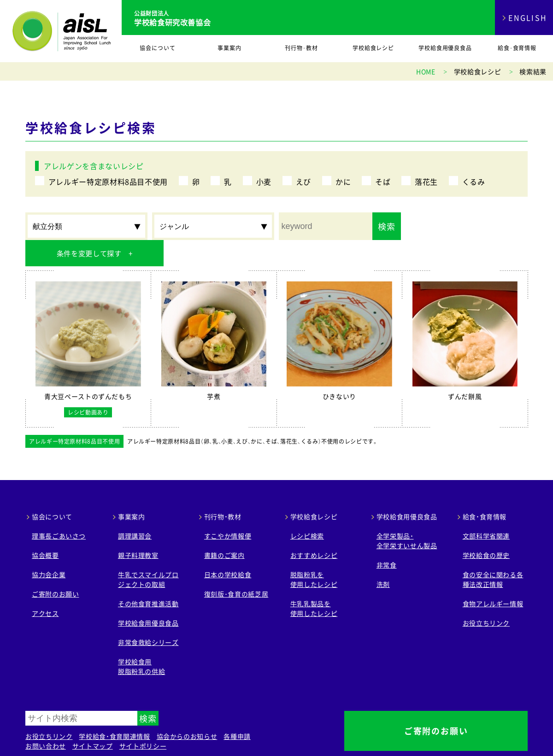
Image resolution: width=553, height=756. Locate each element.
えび (303, 182)
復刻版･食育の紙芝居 (236, 568)
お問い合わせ (46, 720)
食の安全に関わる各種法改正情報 (493, 553)
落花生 (426, 182)
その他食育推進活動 (148, 577)
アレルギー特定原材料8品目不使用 (108, 182)
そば (383, 182)
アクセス (45, 587)
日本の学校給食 (228, 548)
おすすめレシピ (314, 529)
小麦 (264, 182)
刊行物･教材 (301, 48)
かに (343, 182)
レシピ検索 (307, 510)
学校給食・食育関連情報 (114, 710)
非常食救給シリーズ (148, 616)
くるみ (474, 182)
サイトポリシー (143, 720)
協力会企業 (49, 548)
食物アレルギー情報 (493, 577)
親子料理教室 (138, 529)
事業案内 (229, 48)
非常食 (387, 539)
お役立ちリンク (486, 597)
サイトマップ (93, 720)
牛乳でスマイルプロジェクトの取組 (148, 553)
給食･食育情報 (517, 48)
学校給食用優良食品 (445, 48)
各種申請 (237, 710)
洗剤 (383, 558)
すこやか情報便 (228, 510)
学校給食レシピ (374, 48)
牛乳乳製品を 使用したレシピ (314, 582)
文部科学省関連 (486, 510)
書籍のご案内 (224, 529)
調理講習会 (135, 510)
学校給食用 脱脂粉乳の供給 (141, 640)
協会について (158, 48)
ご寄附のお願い (55, 568)
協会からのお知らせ (187, 710)
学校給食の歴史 (486, 529)
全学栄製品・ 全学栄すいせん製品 (407, 514)
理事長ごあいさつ (59, 510)
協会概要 (45, 529)
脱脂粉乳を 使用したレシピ (314, 553)
